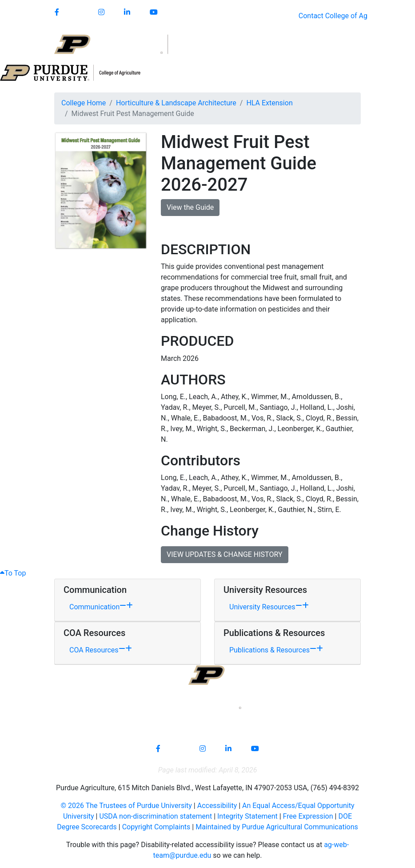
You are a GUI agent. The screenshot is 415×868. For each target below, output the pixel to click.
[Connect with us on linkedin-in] (228, 749)
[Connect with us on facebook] (57, 12)
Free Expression (308, 816)
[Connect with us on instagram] (101, 12)
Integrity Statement (247, 816)
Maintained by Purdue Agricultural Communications (277, 827)
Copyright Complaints (156, 827)
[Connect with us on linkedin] (127, 12)
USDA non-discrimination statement (156, 816)
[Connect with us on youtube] (154, 12)
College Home (84, 103)
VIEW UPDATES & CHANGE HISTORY (225, 554)
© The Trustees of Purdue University (126, 806)
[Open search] (341, 44)
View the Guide (190, 207)
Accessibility (217, 806)
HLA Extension (269, 103)
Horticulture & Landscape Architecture (176, 103)
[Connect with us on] (79, 12)
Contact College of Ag (333, 16)
